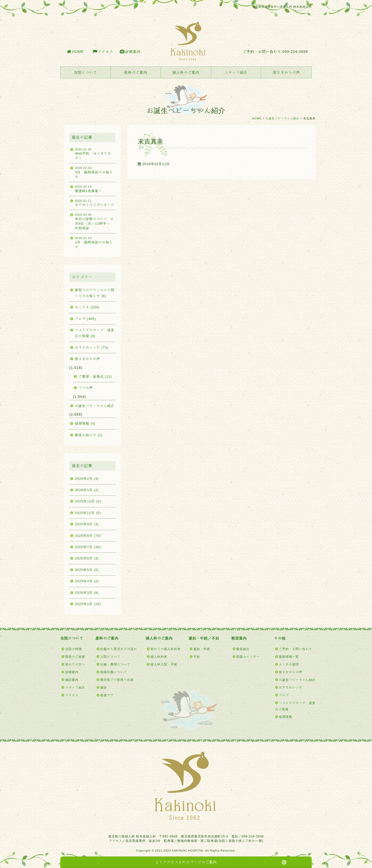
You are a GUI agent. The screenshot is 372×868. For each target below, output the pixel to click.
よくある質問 (289, 664)
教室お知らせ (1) (89, 435)
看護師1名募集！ (95, 188)
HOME (78, 52)
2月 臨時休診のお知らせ (95, 242)
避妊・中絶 (202, 649)
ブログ (284, 695)
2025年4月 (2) (87, 581)
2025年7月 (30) (88, 547)
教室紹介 (243, 649)
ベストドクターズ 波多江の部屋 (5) (95, 333)
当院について (85, 72)
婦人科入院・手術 (164, 664)
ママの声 (86, 388)
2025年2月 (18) (88, 604)
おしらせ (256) (87, 307)
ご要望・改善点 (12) (95, 376)
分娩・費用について (115, 664)
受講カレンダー (248, 656)
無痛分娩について (114, 672)
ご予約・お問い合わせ (296, 649)
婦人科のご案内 (186, 72)
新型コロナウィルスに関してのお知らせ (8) (95, 293)
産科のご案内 (136, 72)
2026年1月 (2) (87, 490)
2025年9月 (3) (87, 524)
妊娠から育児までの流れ (119, 649)
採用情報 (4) (85, 423)
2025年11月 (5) (88, 513)
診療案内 (133, 52)
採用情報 (286, 717)
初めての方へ (75, 664)
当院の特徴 (74, 649)
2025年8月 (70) (88, 536)
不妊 (197, 656)
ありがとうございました (95, 203)
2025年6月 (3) (87, 558)
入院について (110, 656)
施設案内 (72, 680)
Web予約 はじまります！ (95, 154)
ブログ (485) (85, 319)
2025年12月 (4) (88, 501)
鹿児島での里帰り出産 (117, 680)
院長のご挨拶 (75, 656)
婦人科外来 (159, 656)
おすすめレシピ (291, 687)
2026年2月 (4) (87, 479)
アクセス (105, 52)
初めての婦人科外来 (166, 649)
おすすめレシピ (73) (92, 347)
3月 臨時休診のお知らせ (95, 172)
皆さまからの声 (286, 72)
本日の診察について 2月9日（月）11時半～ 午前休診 (95, 221)
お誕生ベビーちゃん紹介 (282, 118)
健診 (104, 687)
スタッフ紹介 (236, 72)
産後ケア (107, 695)
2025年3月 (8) (87, 593)
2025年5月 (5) (87, 570)
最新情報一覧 (289, 656)
